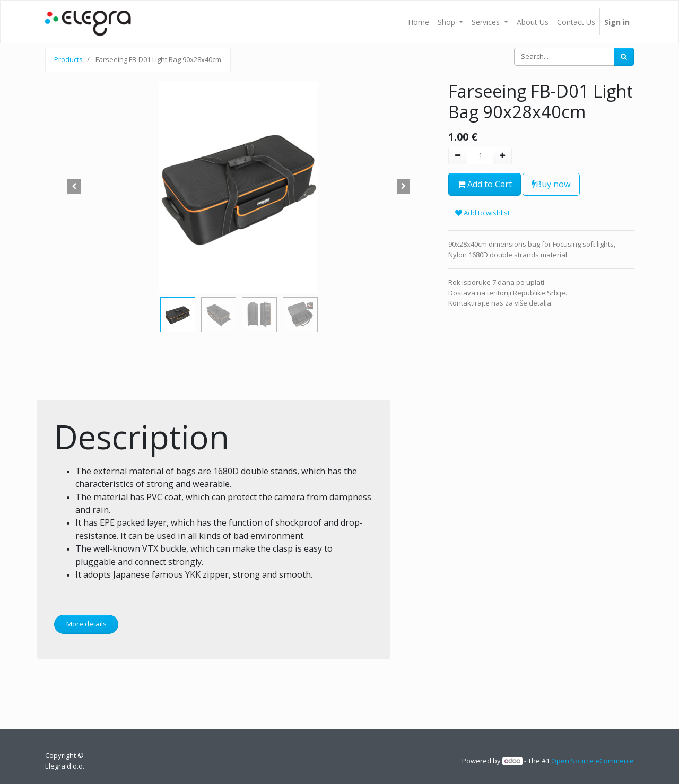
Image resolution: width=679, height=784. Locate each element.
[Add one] (502, 156)
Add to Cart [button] (485, 184)
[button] (74, 187)
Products (68, 59)
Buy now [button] (551, 184)
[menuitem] (419, 22)
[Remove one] (458, 156)
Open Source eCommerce (593, 761)
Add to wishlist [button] (482, 213)
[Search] (624, 57)
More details (86, 624)
